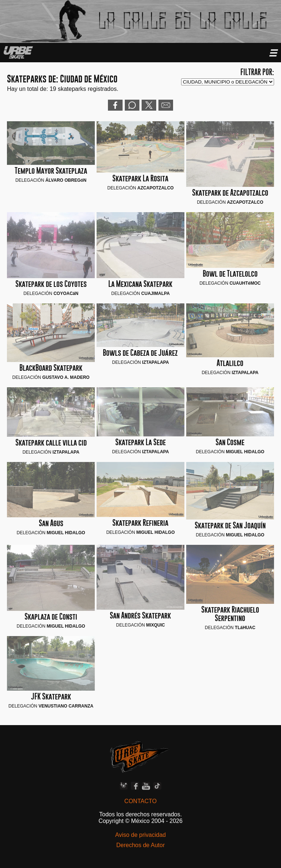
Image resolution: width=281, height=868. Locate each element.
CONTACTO (140, 801)
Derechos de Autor (141, 845)
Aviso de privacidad (140, 835)
